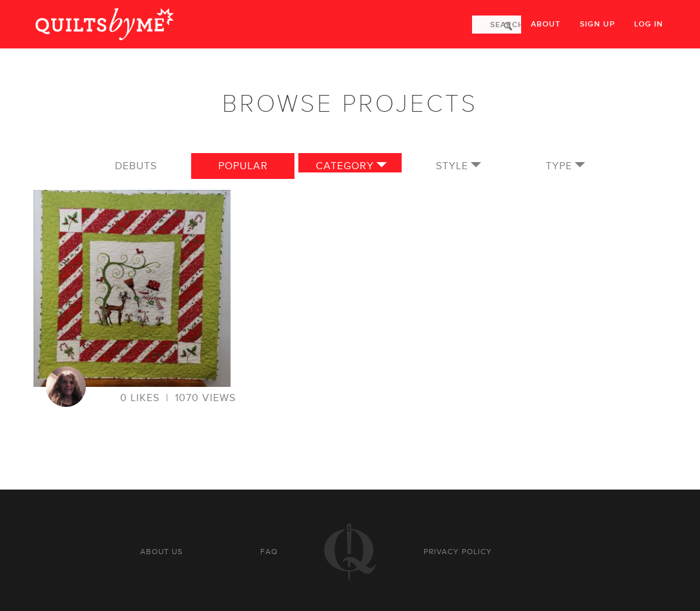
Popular (243, 166)
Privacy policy (458, 552)
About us (161, 552)
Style (452, 166)
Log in (649, 24)
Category (345, 166)
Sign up (597, 24)
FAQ (269, 552)
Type (559, 166)
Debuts (136, 166)
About (546, 24)
